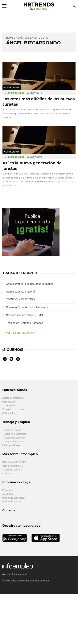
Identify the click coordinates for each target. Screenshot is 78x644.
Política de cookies (12, 502)
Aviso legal (8, 494)
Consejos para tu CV (13, 466)
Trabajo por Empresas (13, 442)
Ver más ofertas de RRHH (21, 333)
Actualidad (12, 88)
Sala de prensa (10, 406)
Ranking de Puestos (12, 445)
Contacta (7, 474)
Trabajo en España (12, 430)
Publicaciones (9, 402)
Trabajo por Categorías (14, 438)
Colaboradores (10, 413)
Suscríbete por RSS (12, 470)
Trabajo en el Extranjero (14, 434)
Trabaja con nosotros (13, 409)
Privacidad (8, 490)
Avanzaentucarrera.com (14, 574)
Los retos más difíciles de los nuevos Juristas (39, 102)
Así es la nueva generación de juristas (32, 166)
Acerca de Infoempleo (13, 398)
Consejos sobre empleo (14, 462)
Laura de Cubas (16, 93)
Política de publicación (14, 498)
